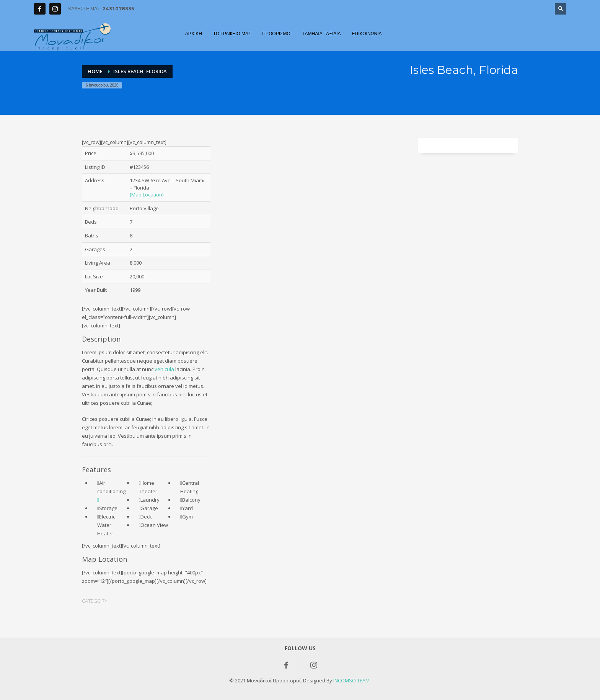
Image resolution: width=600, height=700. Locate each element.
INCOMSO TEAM (351, 680)
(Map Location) (147, 195)
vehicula (164, 369)
